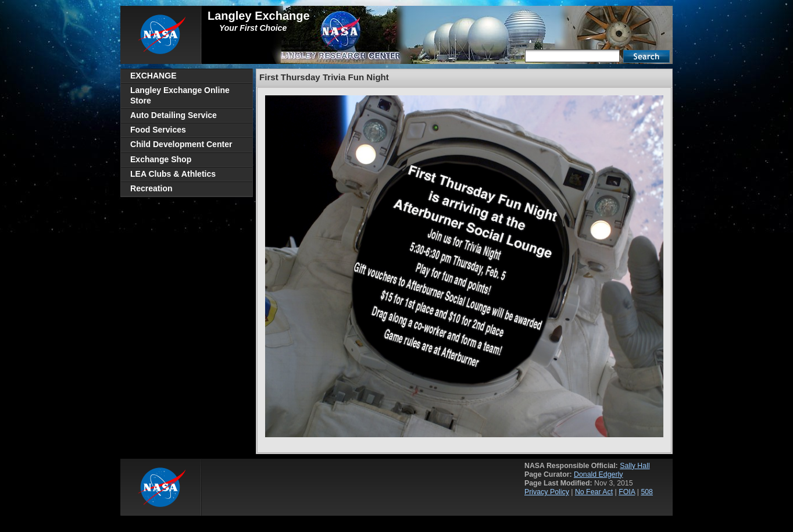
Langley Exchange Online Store (180, 95)
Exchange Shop (161, 159)
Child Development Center (181, 144)
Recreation (151, 188)
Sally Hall (635, 466)
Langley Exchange (259, 16)
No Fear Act (594, 492)
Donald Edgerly (598, 474)
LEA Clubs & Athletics (173, 174)
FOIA (627, 492)
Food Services (158, 130)
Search (646, 56)
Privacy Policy (547, 492)
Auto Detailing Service (174, 115)
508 (647, 492)
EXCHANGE (153, 76)
